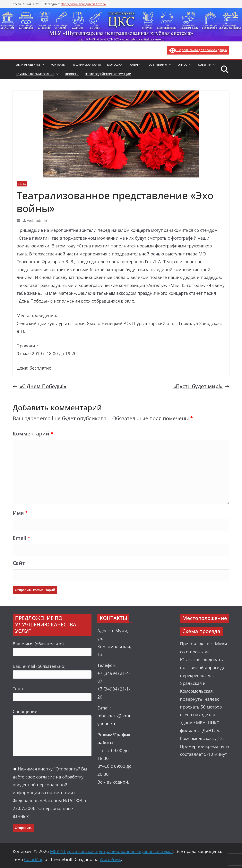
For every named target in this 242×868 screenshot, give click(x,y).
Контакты (58, 65)
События (205, 65)
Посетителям (157, 65)
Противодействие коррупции (108, 74)
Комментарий (33, 434)
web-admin (37, 220)
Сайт (19, 563)
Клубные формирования (35, 74)
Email (22, 538)
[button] (42, 65)
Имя (20, 513)
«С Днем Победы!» (39, 386)
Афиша (22, 184)
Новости (72, 74)
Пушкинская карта (86, 65)
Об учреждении (28, 65)
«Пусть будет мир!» (201, 386)
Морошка (115, 65)
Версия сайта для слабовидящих (198, 50)
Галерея (134, 65)
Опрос (183, 65)
